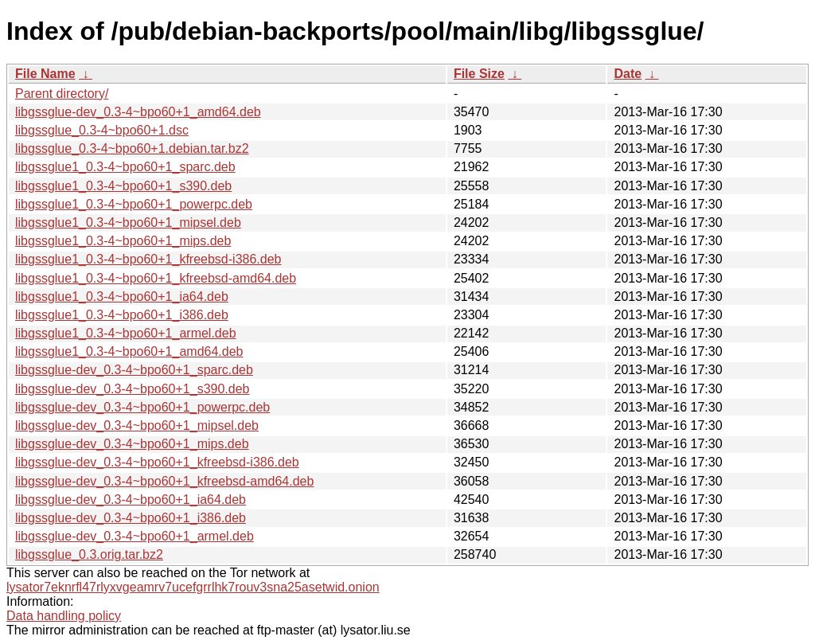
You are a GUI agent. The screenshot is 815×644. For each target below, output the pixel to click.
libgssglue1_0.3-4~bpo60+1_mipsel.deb (128, 222)
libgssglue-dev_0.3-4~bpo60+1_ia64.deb (131, 500)
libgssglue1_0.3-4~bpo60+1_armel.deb (126, 333)
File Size (479, 74)
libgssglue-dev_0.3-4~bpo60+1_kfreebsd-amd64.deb (164, 481)
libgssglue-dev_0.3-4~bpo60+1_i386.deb (131, 518)
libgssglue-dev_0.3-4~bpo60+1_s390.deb (132, 389)
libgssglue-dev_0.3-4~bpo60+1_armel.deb (135, 536)
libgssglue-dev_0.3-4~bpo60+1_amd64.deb (138, 112)
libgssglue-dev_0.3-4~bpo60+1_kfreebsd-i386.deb (157, 462)
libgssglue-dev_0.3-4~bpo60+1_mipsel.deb (137, 425)
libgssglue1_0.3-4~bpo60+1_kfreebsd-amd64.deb (156, 278)
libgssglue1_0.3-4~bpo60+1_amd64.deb (129, 351)
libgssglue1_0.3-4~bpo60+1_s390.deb (123, 186)
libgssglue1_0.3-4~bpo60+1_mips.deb (123, 241)
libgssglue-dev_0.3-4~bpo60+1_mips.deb (132, 444)
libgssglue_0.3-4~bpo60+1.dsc (102, 130)
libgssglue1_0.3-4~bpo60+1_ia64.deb (122, 297)
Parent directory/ (62, 94)
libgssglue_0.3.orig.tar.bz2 (89, 554)
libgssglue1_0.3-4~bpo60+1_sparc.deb (125, 167)
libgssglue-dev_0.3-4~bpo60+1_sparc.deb (134, 370)
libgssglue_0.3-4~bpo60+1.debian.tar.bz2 (132, 148)
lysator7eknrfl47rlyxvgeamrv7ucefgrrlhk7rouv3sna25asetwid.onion (193, 587)
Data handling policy (64, 616)
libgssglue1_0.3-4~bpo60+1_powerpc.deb (134, 204)
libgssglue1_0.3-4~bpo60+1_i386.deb (122, 315)
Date (628, 74)
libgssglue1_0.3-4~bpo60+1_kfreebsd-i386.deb (148, 259)
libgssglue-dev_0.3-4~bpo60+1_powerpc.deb (142, 407)
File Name (45, 74)
